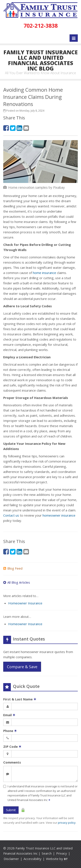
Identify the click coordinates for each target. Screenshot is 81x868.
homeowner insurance (59, 515)
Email (9, 715)
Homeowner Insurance (25, 603)
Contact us (11, 515)
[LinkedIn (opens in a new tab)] (19, 128)
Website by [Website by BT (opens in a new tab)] (57, 859)
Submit (11, 810)
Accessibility (33, 859)
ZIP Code (12, 746)
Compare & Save (22, 667)
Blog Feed (13, 568)
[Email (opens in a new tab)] (26, 128)
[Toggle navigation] (74, 38)
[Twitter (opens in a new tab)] (13, 128)
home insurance (44, 273)
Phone (10, 731)
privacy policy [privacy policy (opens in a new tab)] (67, 823)
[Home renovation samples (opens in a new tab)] (28, 187)
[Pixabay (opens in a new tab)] (59, 187)
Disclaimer (11, 859)
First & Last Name (20, 699)
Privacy (62, 853)
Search (47, 853)
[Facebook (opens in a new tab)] (6, 128)
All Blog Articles (17, 582)
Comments (12, 762)
